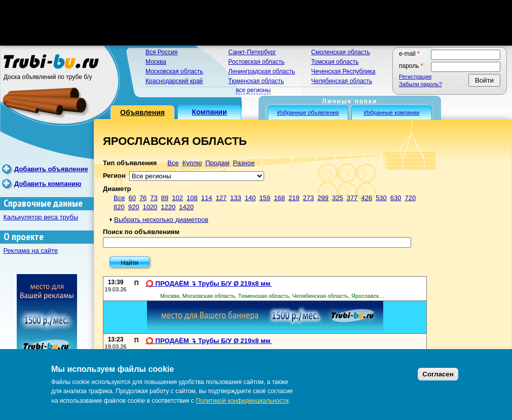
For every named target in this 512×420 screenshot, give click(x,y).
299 (323, 198)
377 (352, 198)
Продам (217, 163)
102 (177, 198)
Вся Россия (161, 52)
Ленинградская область (262, 71)
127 (221, 198)
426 (367, 198)
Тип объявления (130, 163)
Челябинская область (342, 81)
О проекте (24, 237)
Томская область (335, 62)
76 (143, 198)
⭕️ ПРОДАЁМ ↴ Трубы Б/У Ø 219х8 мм (209, 283)
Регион (114, 176)
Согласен (438, 374)
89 (165, 198)
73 (154, 198)
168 (279, 198)
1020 (150, 207)
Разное (244, 163)
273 (309, 198)
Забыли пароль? (420, 84)
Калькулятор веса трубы (41, 217)
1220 (168, 207)
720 (411, 198)
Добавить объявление (51, 169)
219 (294, 198)
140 (250, 198)
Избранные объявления (308, 112)
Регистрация (415, 77)
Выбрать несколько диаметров (161, 220)
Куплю (192, 163)
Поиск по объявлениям (141, 232)
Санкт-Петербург (252, 52)
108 (192, 198)
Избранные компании (392, 112)
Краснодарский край (174, 81)
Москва (156, 62)
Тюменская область (256, 81)
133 (236, 198)
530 (381, 198)
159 (265, 198)
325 (338, 198)
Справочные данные (43, 203)
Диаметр (117, 189)
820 (119, 207)
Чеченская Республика (343, 71)
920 (134, 207)
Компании (209, 112)
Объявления (142, 112)
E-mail (409, 54)
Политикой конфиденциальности (242, 401)
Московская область (174, 71)
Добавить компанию (48, 184)
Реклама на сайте (31, 251)
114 (207, 198)
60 (132, 198)
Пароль (411, 66)
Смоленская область (341, 52)
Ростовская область (256, 62)
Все (173, 163)
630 (396, 198)
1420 (186, 207)
